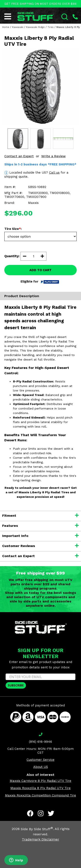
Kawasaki (18, 27)
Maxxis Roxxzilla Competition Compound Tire (40, 795)
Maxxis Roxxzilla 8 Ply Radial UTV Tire (40, 788)
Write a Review (53, 156)
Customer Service (40, 760)
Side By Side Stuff (37, 829)
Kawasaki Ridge (35, 27)
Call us (54, 173)
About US (41, 767)
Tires (51, 27)
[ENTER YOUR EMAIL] (40, 677)
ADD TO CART (40, 270)
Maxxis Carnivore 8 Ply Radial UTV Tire (40, 781)
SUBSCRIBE (16, 685)
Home (6, 27)
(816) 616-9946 (40, 742)
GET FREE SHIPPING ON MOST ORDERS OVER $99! (41, 4)
